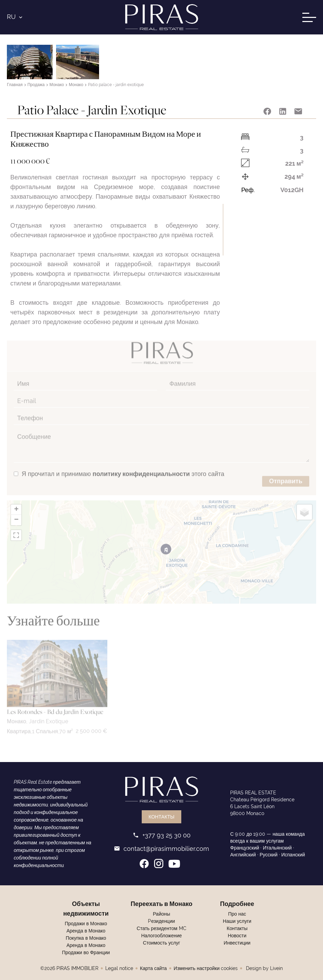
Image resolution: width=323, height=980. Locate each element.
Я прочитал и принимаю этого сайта (123, 467)
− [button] (16, 513)
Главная (15, 85)
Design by (264, 968)
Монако (57, 85)
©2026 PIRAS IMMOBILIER (69, 968)
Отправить (286, 475)
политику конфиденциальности (141, 467)
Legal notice (119, 968)
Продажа (36, 85)
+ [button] (16, 503)
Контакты (162, 817)
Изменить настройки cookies (206, 968)
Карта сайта (153, 968)
